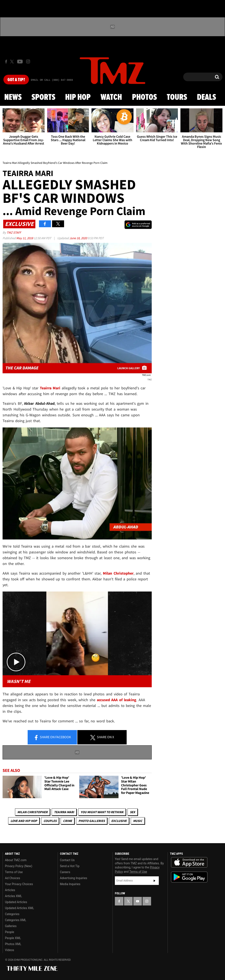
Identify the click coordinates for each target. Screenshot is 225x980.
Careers (65, 872)
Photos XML (13, 944)
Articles (10, 890)
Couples (50, 821)
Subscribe (154, 881)
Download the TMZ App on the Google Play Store (189, 877)
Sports (43, 97)
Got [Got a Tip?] (16, 80)
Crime (67, 821)
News (13, 97)
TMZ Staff (14, 232)
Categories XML (16, 920)
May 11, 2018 (25, 238)
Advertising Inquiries (74, 878)
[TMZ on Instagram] (28, 61)
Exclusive (119, 821)
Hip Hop (78, 97)
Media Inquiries (70, 884)
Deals (206, 97)
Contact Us (67, 860)
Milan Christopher (32, 812)
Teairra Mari (64, 812)
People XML (13, 938)
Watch (111, 97)
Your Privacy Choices (19, 884)
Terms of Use (14, 872)
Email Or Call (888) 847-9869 (52, 80)
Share (52, 737)
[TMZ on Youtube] (20, 61)
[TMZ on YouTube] (138, 901)
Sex (133, 812)
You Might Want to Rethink (102, 812)
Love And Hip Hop (24, 821)
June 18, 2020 (79, 238)
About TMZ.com (16, 860)
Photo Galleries (92, 821)
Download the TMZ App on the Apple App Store (189, 862)
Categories (12, 914)
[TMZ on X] (13, 62)
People (10, 932)
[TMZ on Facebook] (6, 62)
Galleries (11, 926)
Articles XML (13, 896)
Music (138, 821)
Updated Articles (16, 902)
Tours (177, 97)
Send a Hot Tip (70, 866)
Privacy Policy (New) (19, 866)
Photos (144, 97)
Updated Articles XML (19, 908)
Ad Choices (13, 878)
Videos (10, 950)
